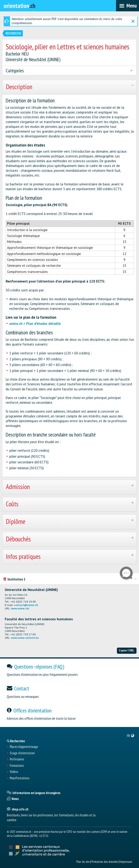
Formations (17, 766)
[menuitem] (131, 736)
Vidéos (14, 772)
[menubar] (127, 6)
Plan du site (83, 862)
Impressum (126, 862)
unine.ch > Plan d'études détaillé (35, 324)
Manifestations (20, 778)
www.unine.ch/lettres (25, 638)
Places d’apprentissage (24, 747)
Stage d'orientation (22, 753)
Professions (17, 759)
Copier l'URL (127, 650)
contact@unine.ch (26, 605)
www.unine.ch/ (20, 608)
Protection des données (105, 862)
